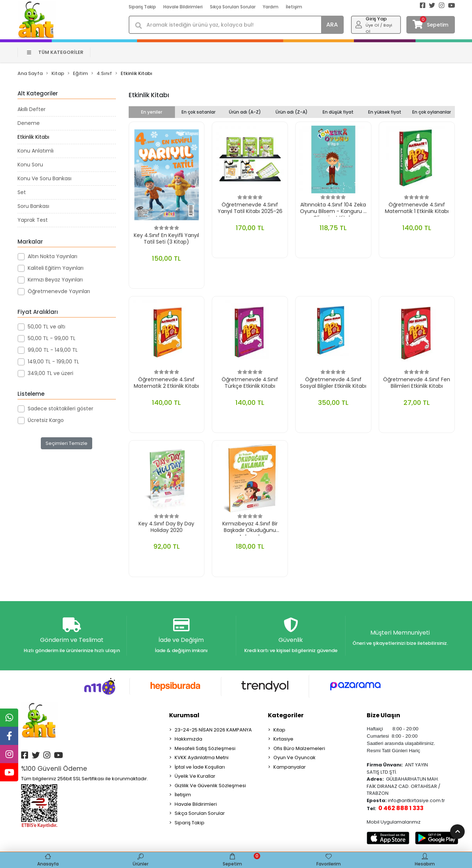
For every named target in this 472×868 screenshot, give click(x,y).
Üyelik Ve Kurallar (195, 776)
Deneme (29, 123)
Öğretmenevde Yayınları (59, 291)
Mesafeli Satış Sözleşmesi (205, 748)
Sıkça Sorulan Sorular (233, 7)
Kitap (279, 730)
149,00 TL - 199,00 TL (53, 362)
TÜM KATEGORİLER (55, 52)
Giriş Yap (376, 19)
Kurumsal (184, 715)
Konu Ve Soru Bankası (44, 178)
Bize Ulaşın (383, 715)
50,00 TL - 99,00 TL (52, 338)
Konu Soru (30, 165)
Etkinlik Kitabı (33, 137)
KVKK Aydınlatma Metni (202, 757)
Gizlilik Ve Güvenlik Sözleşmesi (210, 786)
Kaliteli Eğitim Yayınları (56, 268)
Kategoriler (286, 715)
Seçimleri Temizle (67, 443)
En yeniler (152, 112)
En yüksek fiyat (385, 112)
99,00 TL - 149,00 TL (53, 350)
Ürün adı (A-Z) (245, 112)
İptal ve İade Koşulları (200, 767)
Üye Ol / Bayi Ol (379, 28)
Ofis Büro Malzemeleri (299, 748)
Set (22, 192)
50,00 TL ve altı (46, 327)
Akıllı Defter (32, 109)
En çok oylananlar (432, 112)
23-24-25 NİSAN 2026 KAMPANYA (213, 730)
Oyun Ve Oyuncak (294, 757)
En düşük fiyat (338, 112)
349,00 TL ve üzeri (50, 373)
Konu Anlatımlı (36, 151)
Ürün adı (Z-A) (292, 112)
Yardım (271, 7)
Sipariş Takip (142, 7)
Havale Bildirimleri (183, 7)
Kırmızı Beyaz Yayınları (55, 280)
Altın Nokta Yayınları (52, 256)
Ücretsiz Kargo (46, 420)
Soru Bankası (33, 206)
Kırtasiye (283, 739)
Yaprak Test (33, 220)
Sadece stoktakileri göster (61, 409)
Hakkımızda (188, 739)
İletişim (294, 7)
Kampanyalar (290, 767)
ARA (332, 25)
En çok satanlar (198, 112)
